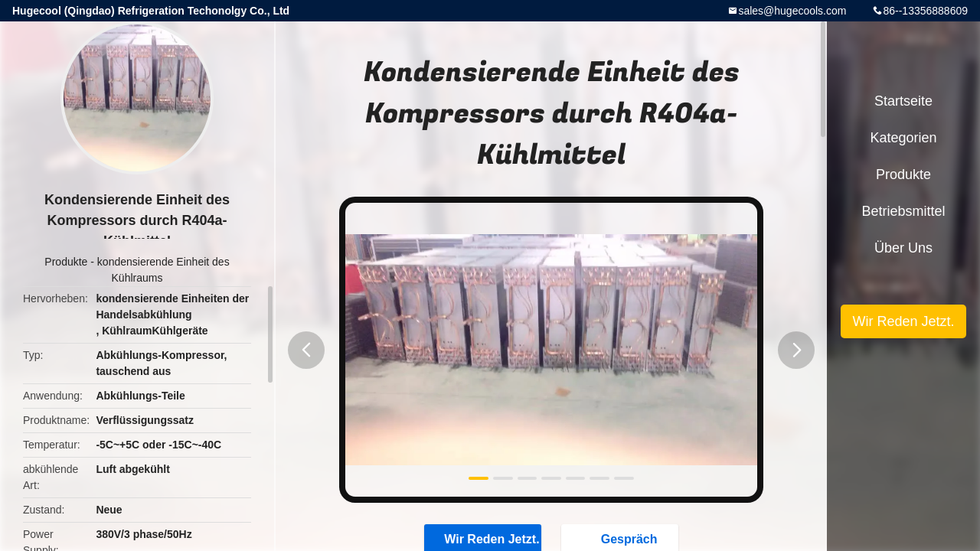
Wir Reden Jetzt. (903, 321)
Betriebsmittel (903, 211)
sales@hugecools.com (792, 11)
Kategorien (903, 138)
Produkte (66, 262)
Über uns (903, 248)
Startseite (903, 101)
